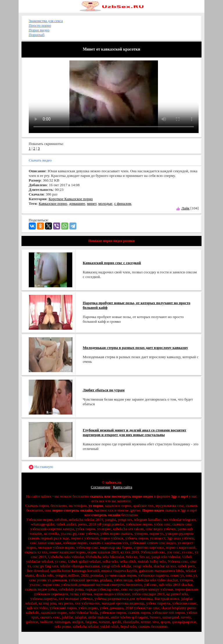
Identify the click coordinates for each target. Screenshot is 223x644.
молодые (105, 203)
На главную (41, 467)
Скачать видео (40, 160)
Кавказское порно (53, 203)
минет (92, 203)
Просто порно (40, 25)
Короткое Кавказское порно (71, 199)
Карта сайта (123, 487)
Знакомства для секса (46, 21)
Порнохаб (37, 35)
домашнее (77, 203)
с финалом (123, 203)
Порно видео (39, 30)
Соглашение (101, 487)
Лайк (186, 208)
